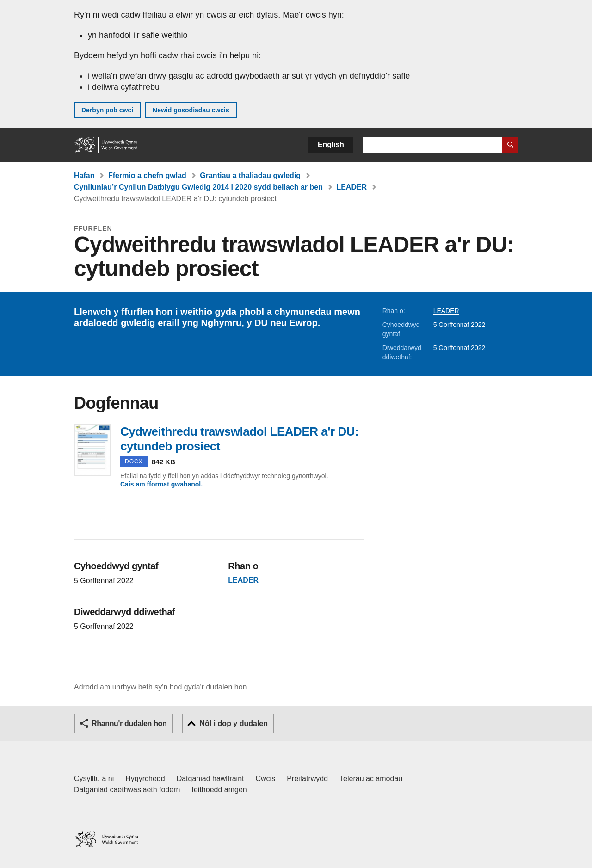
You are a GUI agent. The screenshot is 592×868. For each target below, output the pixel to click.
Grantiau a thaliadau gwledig (250, 175)
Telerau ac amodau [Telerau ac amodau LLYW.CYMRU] (371, 779)
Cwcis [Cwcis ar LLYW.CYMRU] (266, 779)
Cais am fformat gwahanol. (161, 484)
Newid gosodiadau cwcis (191, 110)
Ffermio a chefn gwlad (147, 175)
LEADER (351, 187)
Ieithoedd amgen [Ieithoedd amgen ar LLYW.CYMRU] (219, 790)
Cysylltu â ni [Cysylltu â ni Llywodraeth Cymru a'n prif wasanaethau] (94, 779)
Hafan (84, 175)
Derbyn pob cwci (107, 110)
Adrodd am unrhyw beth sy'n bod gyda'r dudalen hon (160, 687)
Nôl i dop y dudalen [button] (234, 723)
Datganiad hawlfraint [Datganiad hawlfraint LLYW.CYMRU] (210, 779)
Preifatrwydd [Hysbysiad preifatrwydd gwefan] (307, 779)
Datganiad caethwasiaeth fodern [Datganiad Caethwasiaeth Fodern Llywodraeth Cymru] (127, 790)
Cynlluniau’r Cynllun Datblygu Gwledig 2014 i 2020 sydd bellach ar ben (198, 187)
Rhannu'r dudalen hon (129, 723)
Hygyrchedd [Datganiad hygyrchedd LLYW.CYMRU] (145, 779)
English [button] (331, 145)
